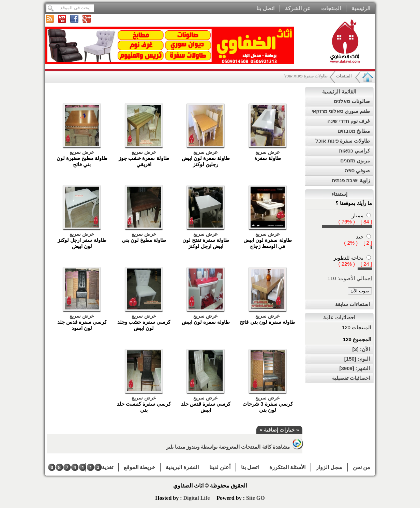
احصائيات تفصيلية (351, 378)
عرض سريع (268, 152)
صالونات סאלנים (352, 101)
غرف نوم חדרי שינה (349, 121)
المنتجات (331, 8)
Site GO (256, 498)
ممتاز (358, 215)
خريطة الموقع (139, 467)
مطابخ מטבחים (354, 131)
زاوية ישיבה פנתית (351, 180)
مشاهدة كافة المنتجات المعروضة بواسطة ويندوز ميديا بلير (234, 447)
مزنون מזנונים (355, 161)
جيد (360, 237)
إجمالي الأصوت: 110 (350, 278)
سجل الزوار (329, 467)
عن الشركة (298, 8)
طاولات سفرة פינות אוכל (343, 141)
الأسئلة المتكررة (287, 467)
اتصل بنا (265, 8)
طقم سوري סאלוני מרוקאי (341, 111)
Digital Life (197, 498)
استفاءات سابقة (352, 304)
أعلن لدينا (220, 467)
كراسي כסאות (354, 151)
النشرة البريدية (182, 467)
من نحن (362, 467)
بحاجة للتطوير (349, 258)
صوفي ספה (357, 170)
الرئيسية (361, 8)
